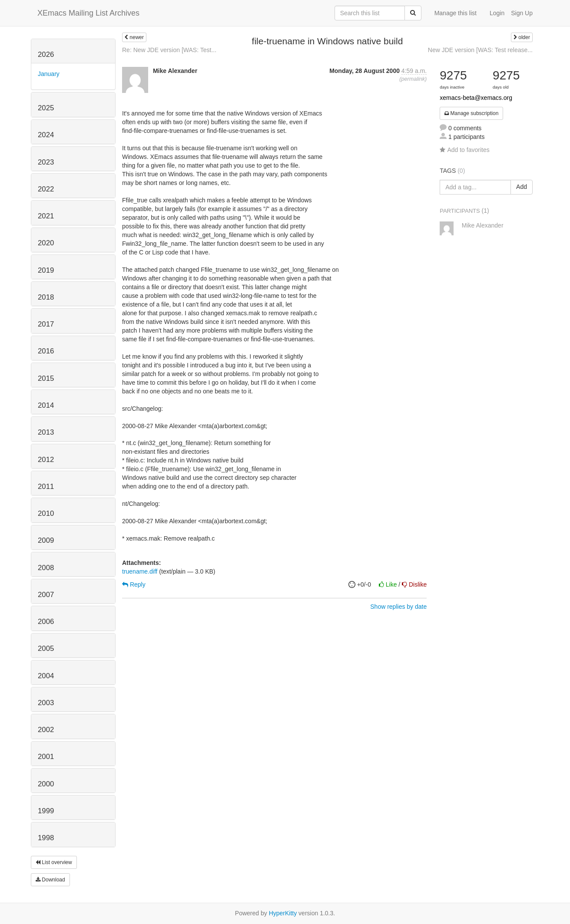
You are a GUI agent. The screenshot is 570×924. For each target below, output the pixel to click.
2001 (46, 757)
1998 (46, 838)
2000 (46, 784)
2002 (46, 730)
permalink (413, 79)
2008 (46, 568)
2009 (46, 540)
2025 (46, 108)
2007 (46, 595)
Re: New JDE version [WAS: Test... (169, 50)
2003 (46, 703)
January (49, 74)
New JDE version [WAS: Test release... (480, 50)
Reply (134, 584)
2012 (46, 460)
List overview (54, 862)
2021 (46, 216)
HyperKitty (283, 913)
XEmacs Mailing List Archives (88, 13)
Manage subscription (471, 113)
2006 (46, 622)
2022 (46, 189)
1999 (46, 811)
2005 (46, 648)
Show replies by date (398, 607)
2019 (46, 270)
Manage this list (456, 13)
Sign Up (522, 13)
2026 (46, 54)
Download (50, 880)
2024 (46, 135)
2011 (46, 487)
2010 (46, 513)
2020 (46, 243)
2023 (46, 162)
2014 (46, 405)
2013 (46, 432)
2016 (46, 351)
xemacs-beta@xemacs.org (476, 98)
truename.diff (140, 571)
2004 (46, 676)
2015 (46, 378)
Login (497, 13)
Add (522, 187)
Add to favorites (464, 150)
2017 (46, 324)
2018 (46, 297)
